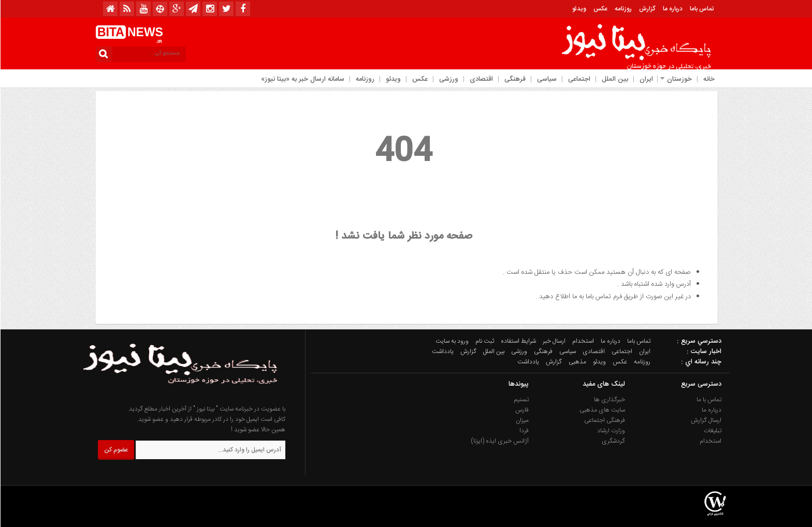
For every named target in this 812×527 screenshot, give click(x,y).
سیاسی (546, 79)
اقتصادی (481, 79)
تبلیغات (712, 431)
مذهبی (577, 362)
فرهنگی (514, 79)
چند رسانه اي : (701, 362)
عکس (600, 9)
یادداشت (442, 352)
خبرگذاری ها (609, 400)
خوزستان (679, 79)
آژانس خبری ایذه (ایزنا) (499, 441)
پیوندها (518, 384)
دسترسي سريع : (699, 341)
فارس (521, 410)
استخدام (583, 341)
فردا (524, 431)
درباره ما (672, 9)
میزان (522, 420)
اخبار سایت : (704, 352)
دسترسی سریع (701, 384)
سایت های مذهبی (602, 410)
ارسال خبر (554, 341)
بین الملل (614, 79)
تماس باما (701, 9)
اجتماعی (579, 79)
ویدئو (579, 9)
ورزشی (448, 79)
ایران (646, 79)
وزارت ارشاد (611, 431)
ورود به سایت (452, 341)
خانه (708, 79)
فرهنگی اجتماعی (604, 420)
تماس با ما (708, 400)
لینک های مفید (603, 384)
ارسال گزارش (706, 420)
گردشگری (613, 441)
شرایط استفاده (518, 341)
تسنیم (521, 400)
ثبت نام (484, 341)
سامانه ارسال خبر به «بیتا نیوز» (302, 79)
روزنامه (623, 9)
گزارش (647, 9)
